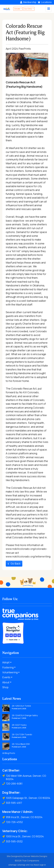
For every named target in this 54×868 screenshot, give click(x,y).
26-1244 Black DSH (21, 744)
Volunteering (10, 672)
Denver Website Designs (35, 856)
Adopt (6, 662)
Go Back (14, 564)
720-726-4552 (13, 822)
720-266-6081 (12, 784)
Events (6, 677)
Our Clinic (28, 9)
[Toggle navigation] (49, 9)
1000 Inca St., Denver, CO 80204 (23, 836)
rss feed (34, 865)
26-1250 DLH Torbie (21, 706)
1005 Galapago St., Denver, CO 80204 (26, 798)
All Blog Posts (9, 753)
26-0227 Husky (19, 725)
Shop (5, 687)
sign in (43, 865)
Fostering (8, 667)
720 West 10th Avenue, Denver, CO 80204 (24, 777)
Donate (17, 9)
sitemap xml (23, 865)
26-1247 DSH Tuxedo (22, 734)
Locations (45, 2)
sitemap (12, 865)
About (6, 682)
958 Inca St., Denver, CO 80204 (22, 817)
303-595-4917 (12, 803)
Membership (28, 2)
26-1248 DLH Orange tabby (25, 715)
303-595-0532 (12, 841)
